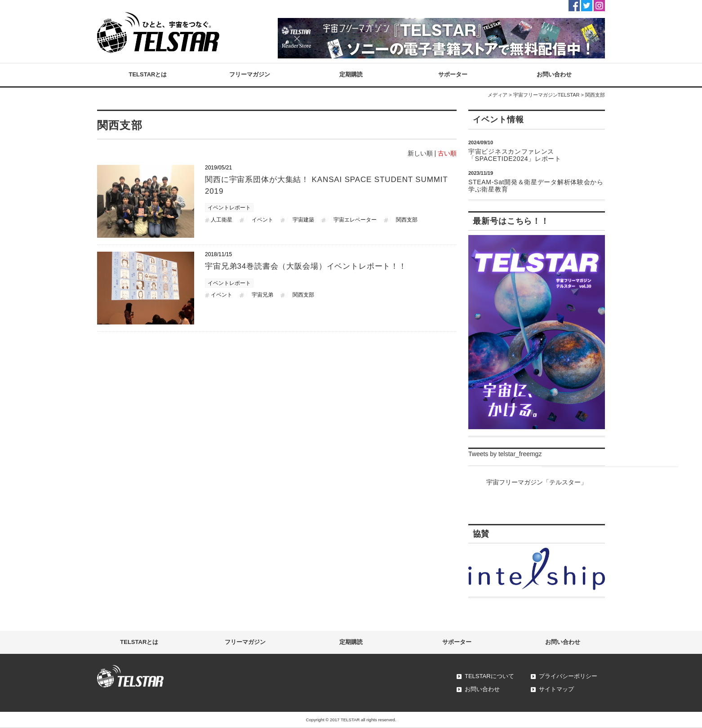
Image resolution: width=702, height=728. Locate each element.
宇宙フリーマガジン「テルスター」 (537, 482)
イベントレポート (229, 208)
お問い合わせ (554, 74)
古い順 (447, 153)
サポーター (453, 74)
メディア (498, 95)
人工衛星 (222, 220)
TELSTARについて (489, 676)
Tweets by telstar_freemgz (505, 454)
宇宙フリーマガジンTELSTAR (546, 95)
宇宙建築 (303, 220)
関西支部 (407, 220)
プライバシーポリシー (568, 676)
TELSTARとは (148, 74)
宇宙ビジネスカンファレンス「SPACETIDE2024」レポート (515, 155)
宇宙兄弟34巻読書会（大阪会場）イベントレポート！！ (306, 266)
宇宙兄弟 (262, 295)
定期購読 (351, 74)
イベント (262, 220)
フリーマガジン (250, 74)
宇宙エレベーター (355, 220)
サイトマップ (556, 689)
